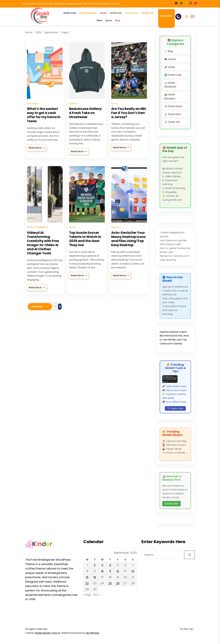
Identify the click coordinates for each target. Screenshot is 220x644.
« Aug (87, 595)
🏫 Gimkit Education (170, 97)
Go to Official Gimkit (176, 402)
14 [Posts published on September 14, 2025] (133, 571)
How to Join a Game (176, 390)
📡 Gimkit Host (172, 114)
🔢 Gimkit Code (173, 75)
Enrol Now (166, 16)
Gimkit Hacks (132, 13)
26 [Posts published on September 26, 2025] (118, 583)
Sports (109, 20)
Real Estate (33, 108)
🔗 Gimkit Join (172, 122)
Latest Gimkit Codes (176, 386)
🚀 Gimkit (170, 67)
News (100, 20)
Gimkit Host (116, 13)
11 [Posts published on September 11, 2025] (110, 571)
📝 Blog (169, 51)
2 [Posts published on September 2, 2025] (95, 565)
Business (116, 236)
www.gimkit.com (172, 200)
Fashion (73, 108)
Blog (118, 20)
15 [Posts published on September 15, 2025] (87, 577)
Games (103, 13)
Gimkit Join (147, 13)
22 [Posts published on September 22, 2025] (87, 583)
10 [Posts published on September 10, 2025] (102, 571)
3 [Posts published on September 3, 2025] (102, 565)
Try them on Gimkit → (175, 453)
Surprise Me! (171, 504)
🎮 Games (170, 59)
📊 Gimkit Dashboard (170, 85)
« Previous (37, 315)
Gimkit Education (88, 13)
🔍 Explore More (175, 408)
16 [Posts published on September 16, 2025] (95, 577)
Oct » (96, 595)
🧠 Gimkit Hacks (173, 106)
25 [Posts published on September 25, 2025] (110, 583)
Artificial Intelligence (38, 236)
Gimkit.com (182, 287)
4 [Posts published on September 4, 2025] (110, 565)
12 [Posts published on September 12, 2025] (118, 571)
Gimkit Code (70, 13)
